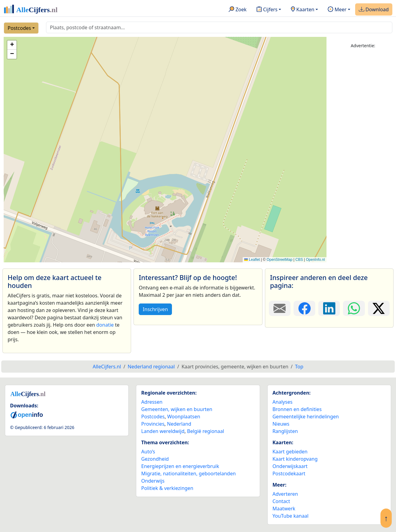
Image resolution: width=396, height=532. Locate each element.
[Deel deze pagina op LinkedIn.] (329, 308)
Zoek (238, 10)
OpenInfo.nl (315, 260)
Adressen (152, 402)
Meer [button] (337, 10)
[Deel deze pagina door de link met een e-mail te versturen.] (280, 308)
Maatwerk (284, 509)
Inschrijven (155, 309)
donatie (105, 325)
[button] (12, 45)
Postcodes (19, 28)
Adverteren (285, 494)
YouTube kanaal (291, 516)
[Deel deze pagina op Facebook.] (304, 308)
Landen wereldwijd (163, 431)
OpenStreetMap (279, 260)
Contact (281, 501)
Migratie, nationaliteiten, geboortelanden (188, 473)
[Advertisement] (363, 145)
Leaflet (252, 260)
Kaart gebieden (290, 452)
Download (374, 10)
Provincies (153, 424)
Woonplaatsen (184, 417)
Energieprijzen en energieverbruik (180, 466)
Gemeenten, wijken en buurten (177, 409)
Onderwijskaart (290, 466)
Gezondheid (155, 459)
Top (299, 367)
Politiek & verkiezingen (167, 488)
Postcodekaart (289, 473)
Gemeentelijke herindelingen (306, 417)
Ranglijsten (285, 431)
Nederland (179, 424)
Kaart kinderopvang (295, 459)
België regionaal (206, 431)
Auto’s (148, 452)
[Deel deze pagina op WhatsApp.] (354, 308)
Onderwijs (153, 481)
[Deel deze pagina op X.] (379, 308)
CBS (299, 260)
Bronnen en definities (297, 409)
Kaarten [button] (303, 10)
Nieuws (281, 424)
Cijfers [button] (267, 10)
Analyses (283, 402)
